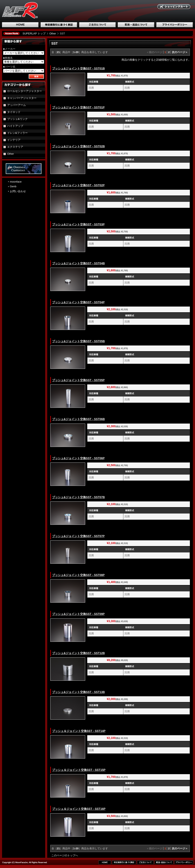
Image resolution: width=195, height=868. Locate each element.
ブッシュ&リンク (17, 119)
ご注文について (97, 25)
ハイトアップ (15, 126)
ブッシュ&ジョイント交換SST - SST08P (78, 575)
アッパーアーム (17, 105)
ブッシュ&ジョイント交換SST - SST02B (79, 146)
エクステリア (15, 147)
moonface (16, 182)
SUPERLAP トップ (34, 34)
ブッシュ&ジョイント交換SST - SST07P (78, 536)
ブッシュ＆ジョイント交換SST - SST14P (79, 731)
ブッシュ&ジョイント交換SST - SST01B (79, 68)
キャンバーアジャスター (22, 98)
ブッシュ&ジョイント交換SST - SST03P (78, 224)
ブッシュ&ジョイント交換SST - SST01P (78, 107)
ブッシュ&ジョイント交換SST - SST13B (79, 692)
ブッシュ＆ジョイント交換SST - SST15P (79, 770)
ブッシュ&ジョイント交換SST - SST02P (78, 185)
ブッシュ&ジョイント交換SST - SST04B (79, 263)
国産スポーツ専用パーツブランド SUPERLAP (46, 10)
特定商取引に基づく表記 (59, 25)
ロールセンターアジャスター (25, 91)
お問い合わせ (18, 191)
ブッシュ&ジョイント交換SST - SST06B (79, 419)
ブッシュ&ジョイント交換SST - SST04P (78, 302)
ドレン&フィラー (17, 133)
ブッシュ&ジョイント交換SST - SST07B (79, 497)
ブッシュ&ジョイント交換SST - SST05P (78, 380)
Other (53, 34)
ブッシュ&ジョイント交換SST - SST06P (78, 458)
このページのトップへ (65, 855)
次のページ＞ (180, 52)
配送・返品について (136, 25)
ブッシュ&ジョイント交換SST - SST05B (79, 341)
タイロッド (14, 112)
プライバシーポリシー (175, 25)
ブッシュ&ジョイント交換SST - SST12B (79, 653)
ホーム (20, 25)
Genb (13, 186)
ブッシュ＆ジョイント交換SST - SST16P (79, 809)
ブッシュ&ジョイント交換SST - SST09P (78, 614)
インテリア (14, 140)
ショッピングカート (174, 7)
